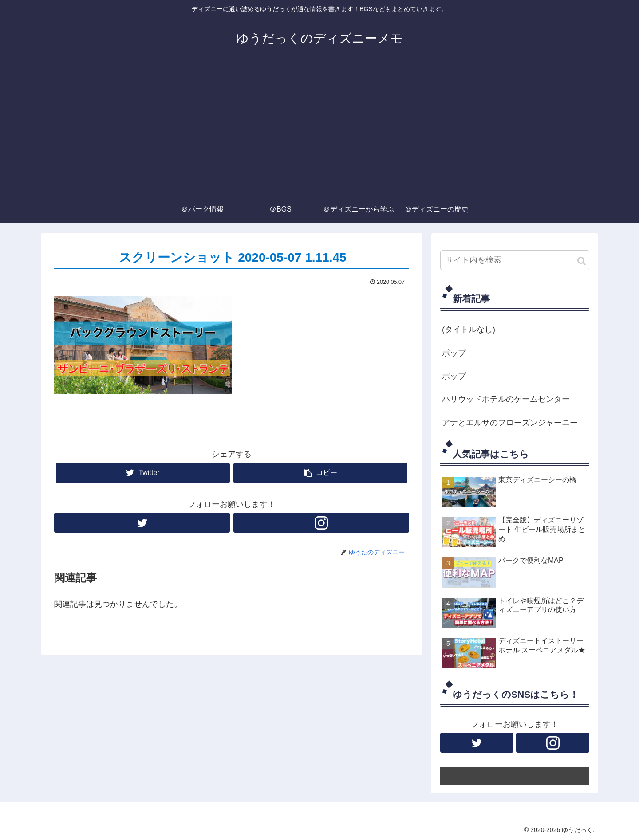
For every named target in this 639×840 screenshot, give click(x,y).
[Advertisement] (319, 130)
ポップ (454, 353)
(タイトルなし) (469, 330)
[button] (582, 261)
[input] (515, 260)
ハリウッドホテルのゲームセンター (506, 399)
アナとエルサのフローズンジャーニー (510, 423)
